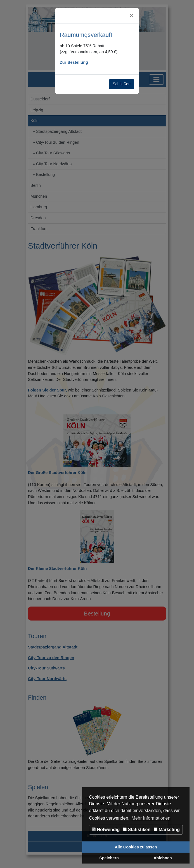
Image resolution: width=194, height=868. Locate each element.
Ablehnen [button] (163, 858)
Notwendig (106, 830)
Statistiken (137, 830)
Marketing (167, 830)
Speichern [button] (109, 858)
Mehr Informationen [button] (151, 818)
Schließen (122, 84)
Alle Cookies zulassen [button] (136, 847)
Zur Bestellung (74, 62)
